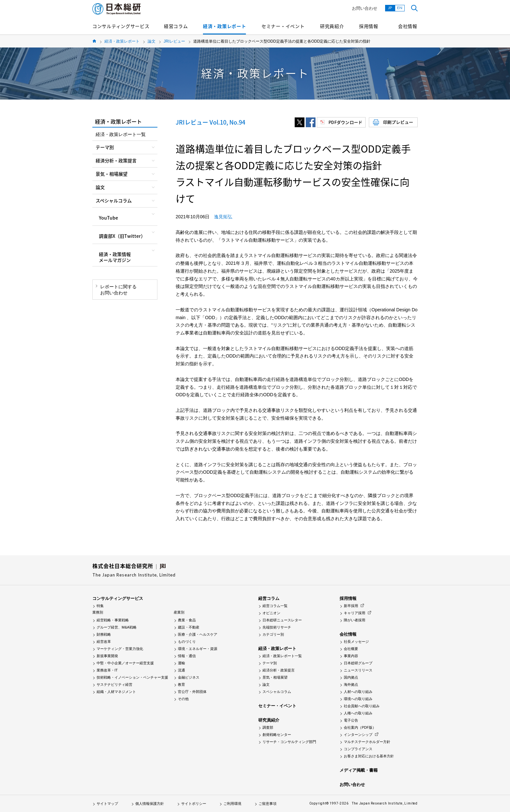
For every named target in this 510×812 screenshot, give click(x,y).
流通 (181, 670)
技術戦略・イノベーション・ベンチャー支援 (132, 677)
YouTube (108, 218)
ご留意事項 (268, 804)
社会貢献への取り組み (362, 706)
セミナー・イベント (283, 26)
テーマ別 (270, 663)
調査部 (268, 727)
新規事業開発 (107, 656)
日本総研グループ (358, 663)
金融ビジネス (189, 677)
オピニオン (271, 613)
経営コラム (176, 26)
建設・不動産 (189, 627)
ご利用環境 (232, 804)
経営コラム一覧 (275, 606)
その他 (183, 699)
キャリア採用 (355, 613)
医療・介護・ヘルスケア (198, 634)
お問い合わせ (365, 8)
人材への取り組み (358, 692)
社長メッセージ (356, 642)
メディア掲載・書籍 (359, 770)
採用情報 (369, 26)
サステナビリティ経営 (114, 684)
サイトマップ (107, 804)
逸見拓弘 (223, 217)
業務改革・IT (107, 670)
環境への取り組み (358, 699)
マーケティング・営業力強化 (120, 649)
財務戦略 (104, 634)
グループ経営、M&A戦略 (117, 627)
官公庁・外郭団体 (192, 692)
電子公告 (351, 720)
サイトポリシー (194, 804)
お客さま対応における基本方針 (369, 756)
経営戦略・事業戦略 (113, 620)
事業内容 (351, 656)
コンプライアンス (358, 749)
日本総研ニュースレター (282, 620)
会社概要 (351, 649)
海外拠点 (351, 684)
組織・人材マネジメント (116, 692)
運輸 (181, 663)
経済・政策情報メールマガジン (115, 257)
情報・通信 (187, 656)
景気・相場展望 (275, 677)
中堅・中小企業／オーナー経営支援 (125, 663)
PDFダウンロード (345, 122)
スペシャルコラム (277, 692)
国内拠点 (351, 677)
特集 (100, 606)
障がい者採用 (355, 620)
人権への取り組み (358, 713)
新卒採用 (351, 606)
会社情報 (408, 26)
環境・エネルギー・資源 (198, 649)
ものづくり (187, 642)
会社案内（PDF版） (360, 727)
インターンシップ (358, 735)
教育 (181, 684)
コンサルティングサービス (121, 26)
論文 (152, 41)
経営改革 (104, 642)
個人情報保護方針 (150, 804)
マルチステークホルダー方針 (367, 742)
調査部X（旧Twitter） (122, 236)
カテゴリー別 (273, 634)
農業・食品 (187, 620)
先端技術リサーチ (277, 627)
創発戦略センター (277, 735)
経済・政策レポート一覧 (121, 134)
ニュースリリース (358, 670)
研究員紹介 (332, 26)
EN (400, 8)
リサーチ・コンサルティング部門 (289, 742)
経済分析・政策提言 (279, 670)
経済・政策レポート (224, 26)
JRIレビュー (174, 41)
